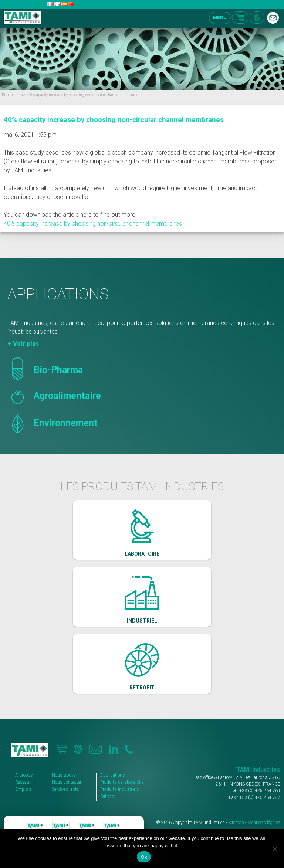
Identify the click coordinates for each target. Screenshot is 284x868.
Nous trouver (64, 775)
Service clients (65, 789)
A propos (24, 775)
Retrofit (107, 796)
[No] (275, 849)
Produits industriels (120, 789)
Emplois (23, 789)
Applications (113, 775)
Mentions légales (264, 823)
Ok (144, 857)
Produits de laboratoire (122, 782)
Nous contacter (67, 782)
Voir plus (26, 344)
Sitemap (236, 823)
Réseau (22, 782)
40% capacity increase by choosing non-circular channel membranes (114, 120)
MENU (220, 18)
